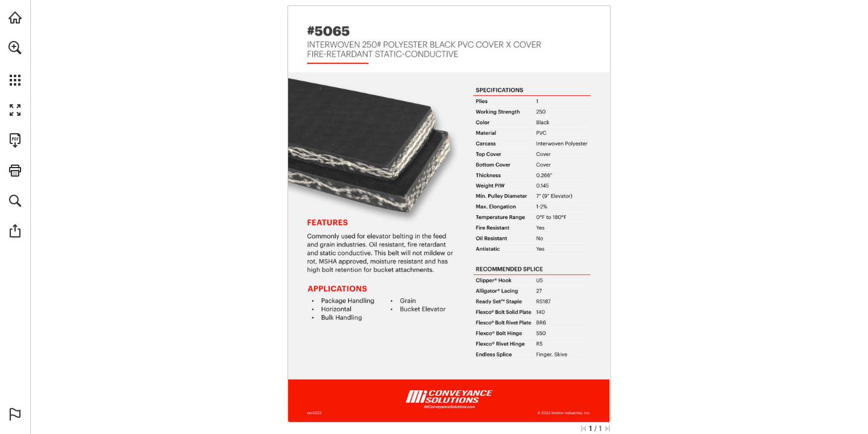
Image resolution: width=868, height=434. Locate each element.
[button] (15, 48)
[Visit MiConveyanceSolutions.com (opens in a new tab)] (15, 17)
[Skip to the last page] (608, 429)
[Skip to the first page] (583, 429)
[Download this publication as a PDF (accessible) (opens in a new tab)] (15, 140)
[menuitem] (15, 63)
